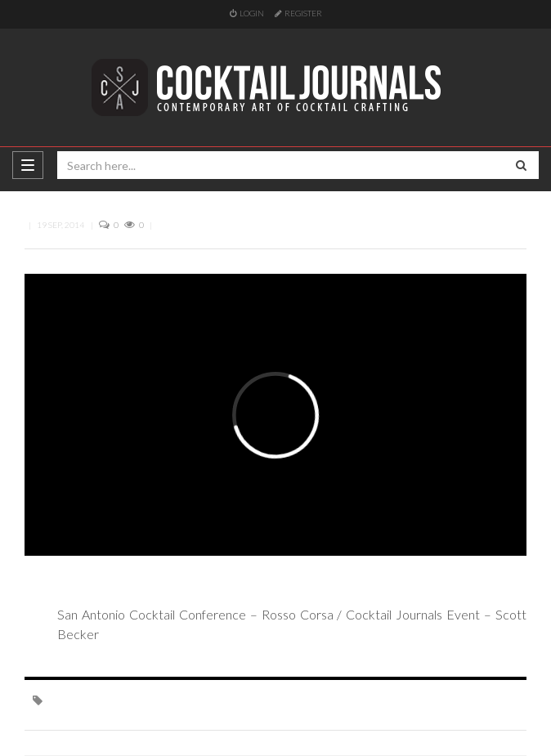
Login (247, 13)
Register (298, 13)
